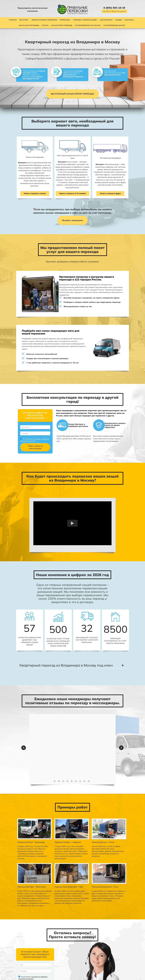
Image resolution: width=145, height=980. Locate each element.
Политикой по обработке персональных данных (26, 430)
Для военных (106, 20)
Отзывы (119, 20)
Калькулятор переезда (62, 25)
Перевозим (65, 20)
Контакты (129, 20)
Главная (13, 20)
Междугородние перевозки (44, 20)
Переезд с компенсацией (85, 20)
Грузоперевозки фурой (114, 25)
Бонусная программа (29, 25)
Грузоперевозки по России (88, 25)
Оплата (45, 25)
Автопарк (24, 20)
